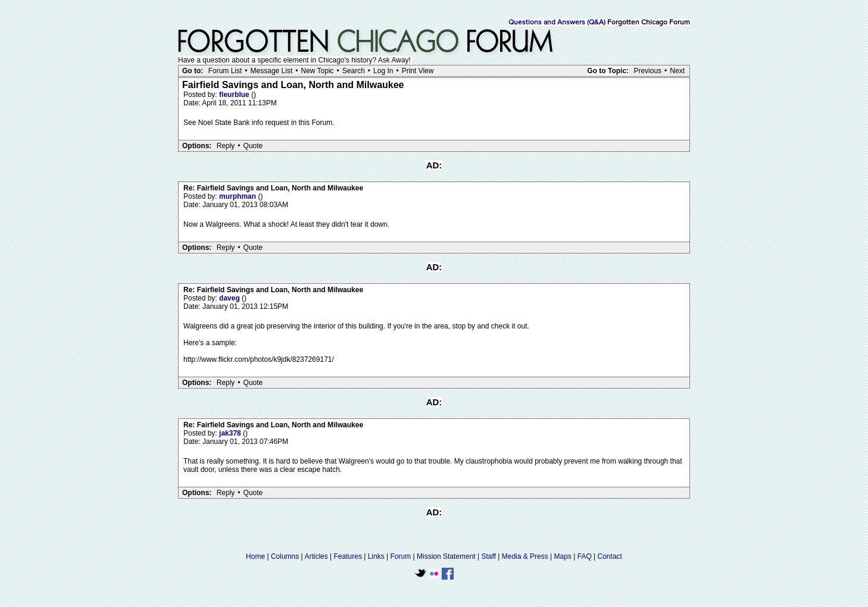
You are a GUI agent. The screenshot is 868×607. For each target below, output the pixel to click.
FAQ (585, 556)
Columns (285, 556)
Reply (226, 146)
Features (348, 556)
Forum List (225, 71)
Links (376, 556)
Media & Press (525, 556)
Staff (488, 556)
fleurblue (235, 95)
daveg (230, 298)
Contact (610, 556)
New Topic (317, 71)
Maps (563, 556)
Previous (647, 71)
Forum (401, 556)
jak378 (231, 433)
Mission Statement (446, 556)
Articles (316, 556)
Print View (418, 71)
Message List (272, 71)
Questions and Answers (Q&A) (557, 23)
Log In (383, 71)
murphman (238, 196)
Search (354, 71)
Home (255, 556)
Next (677, 71)
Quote (253, 146)
